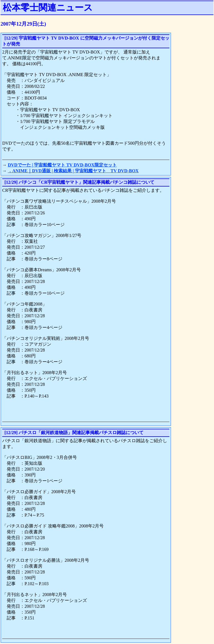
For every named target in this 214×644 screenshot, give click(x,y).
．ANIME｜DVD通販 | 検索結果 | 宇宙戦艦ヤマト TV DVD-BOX (73, 171)
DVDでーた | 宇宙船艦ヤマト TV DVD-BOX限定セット (62, 165)
